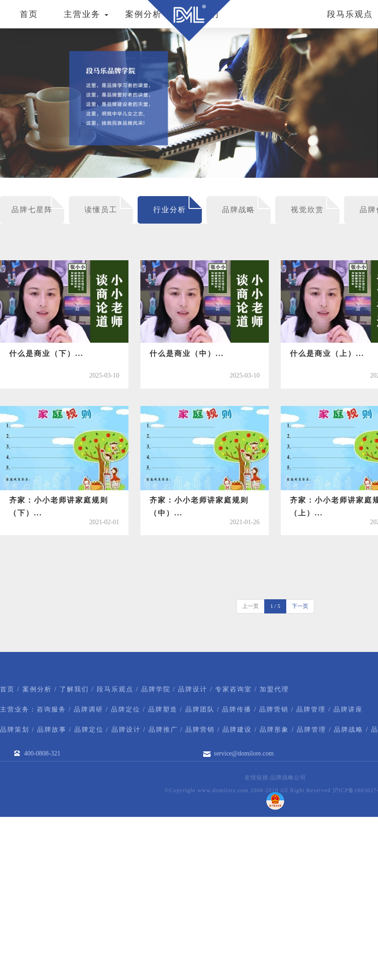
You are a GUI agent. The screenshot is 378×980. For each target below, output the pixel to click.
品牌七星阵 (32, 210)
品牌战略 (239, 210)
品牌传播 (237, 709)
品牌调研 (89, 709)
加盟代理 (274, 689)
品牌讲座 (348, 709)
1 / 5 (275, 606)
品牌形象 (274, 730)
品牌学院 (156, 689)
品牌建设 (237, 730)
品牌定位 (126, 709)
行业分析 (170, 210)
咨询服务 (51, 709)
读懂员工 (101, 210)
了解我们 (74, 689)
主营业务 (86, 14)
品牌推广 (163, 730)
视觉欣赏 (307, 210)
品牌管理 (311, 709)
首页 (29, 14)
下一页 (300, 606)
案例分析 (144, 14)
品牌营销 (274, 709)
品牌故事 (52, 730)
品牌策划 (15, 730)
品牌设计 (193, 689)
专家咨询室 (233, 689)
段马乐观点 (115, 689)
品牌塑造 (163, 709)
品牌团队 (200, 709)
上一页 (250, 606)
